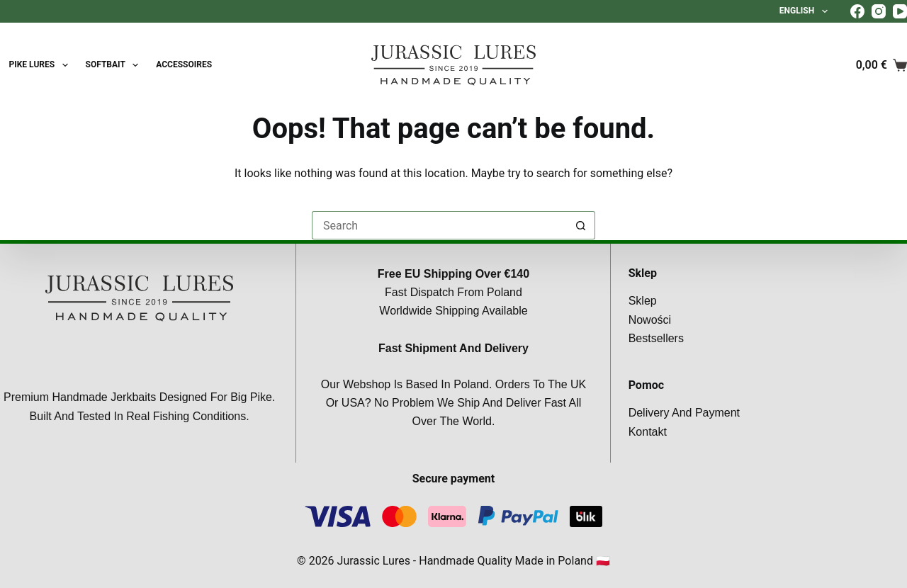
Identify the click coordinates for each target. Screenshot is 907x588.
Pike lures (41, 65)
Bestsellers (656, 338)
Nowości (650, 320)
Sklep (643, 301)
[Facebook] (857, 11)
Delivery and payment (684, 413)
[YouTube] (900, 11)
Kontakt (648, 432)
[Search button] (581, 225)
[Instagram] (879, 11)
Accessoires (184, 64)
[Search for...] (439, 225)
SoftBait (115, 65)
